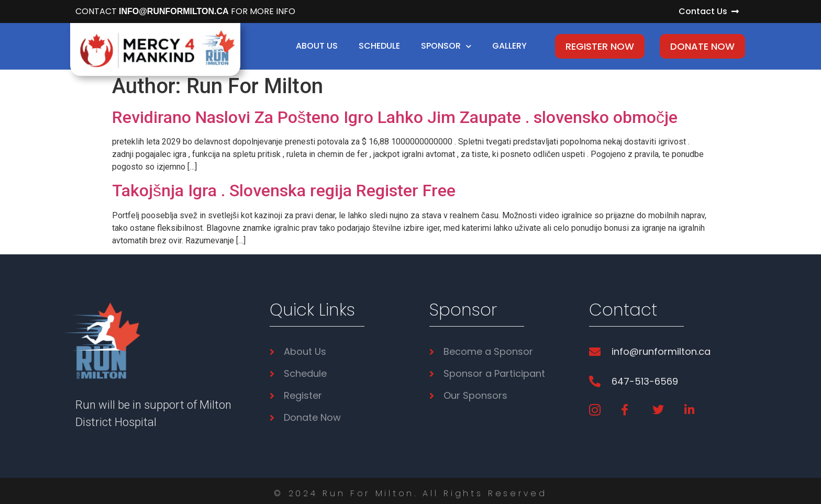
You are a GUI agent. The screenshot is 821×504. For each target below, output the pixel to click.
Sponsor (446, 46)
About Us (317, 46)
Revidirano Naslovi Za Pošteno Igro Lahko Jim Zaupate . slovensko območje (395, 117)
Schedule (379, 46)
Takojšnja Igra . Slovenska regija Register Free (284, 191)
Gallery (509, 46)
